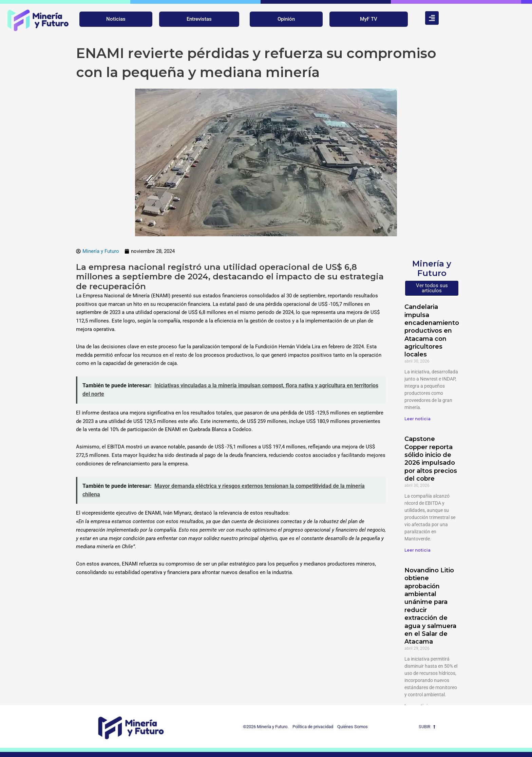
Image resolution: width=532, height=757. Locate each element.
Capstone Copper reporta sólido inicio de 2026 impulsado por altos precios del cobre (431, 459)
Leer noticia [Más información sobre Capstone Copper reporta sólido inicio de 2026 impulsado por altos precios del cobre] (417, 550)
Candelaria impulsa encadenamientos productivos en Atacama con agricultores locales (433, 331)
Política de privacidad (311, 727)
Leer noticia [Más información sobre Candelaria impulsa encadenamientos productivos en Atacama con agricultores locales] (417, 419)
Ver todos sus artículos (432, 288)
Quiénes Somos (353, 727)
